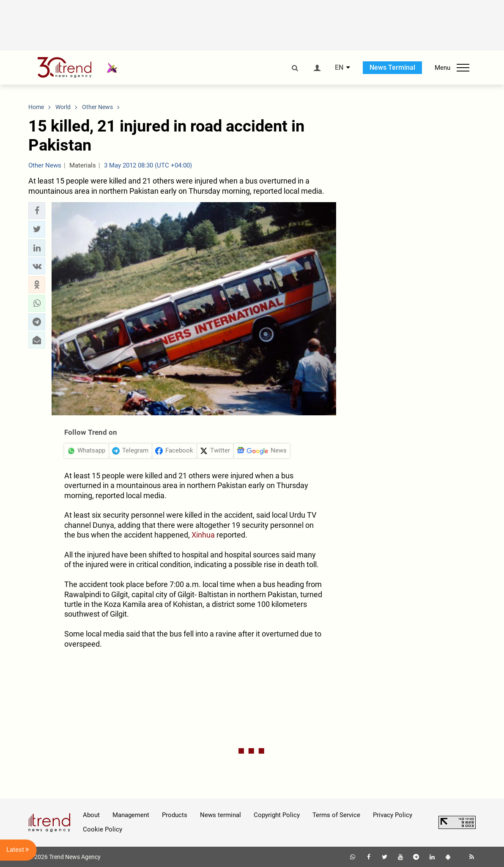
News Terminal (392, 67)
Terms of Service (336, 815)
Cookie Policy (103, 829)
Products (175, 815)
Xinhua (203, 535)
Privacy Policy (393, 815)
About (91, 815)
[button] (37, 211)
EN (339, 68)
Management (131, 815)
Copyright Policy (277, 815)
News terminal (220, 815)
